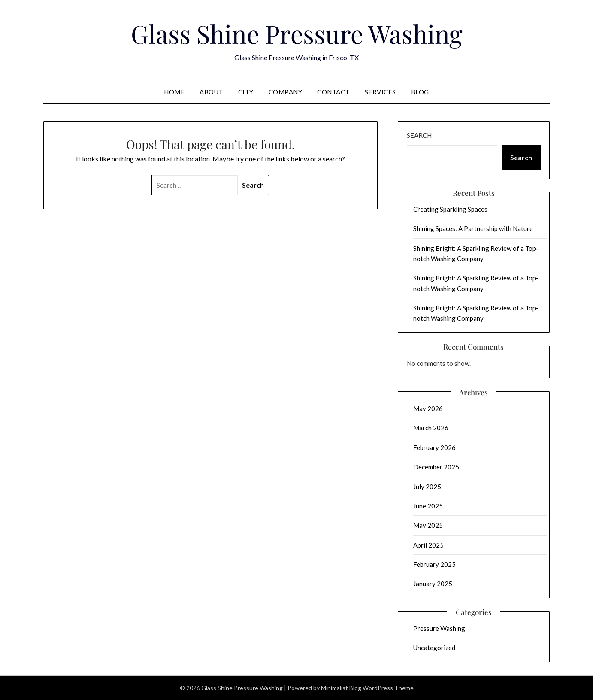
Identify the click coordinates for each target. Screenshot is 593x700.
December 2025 (436, 467)
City (246, 92)
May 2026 (428, 408)
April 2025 (428, 545)
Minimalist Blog (341, 688)
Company (286, 92)
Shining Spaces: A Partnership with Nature (473, 228)
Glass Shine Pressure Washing (297, 33)
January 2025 (433, 584)
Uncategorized (434, 648)
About (211, 92)
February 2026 (434, 447)
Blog (420, 92)
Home (174, 92)
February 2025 (434, 564)
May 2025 (428, 525)
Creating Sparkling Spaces (450, 209)
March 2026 (431, 428)
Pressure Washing (439, 628)
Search (419, 135)
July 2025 (427, 487)
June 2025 (428, 506)
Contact (333, 92)
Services (380, 92)
